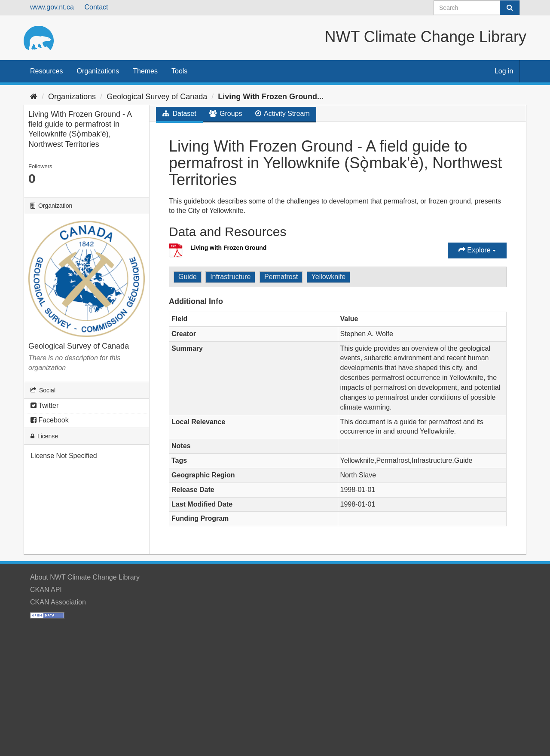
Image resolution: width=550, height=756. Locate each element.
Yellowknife (328, 277)
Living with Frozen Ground (228, 248)
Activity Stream (283, 114)
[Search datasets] (477, 8)
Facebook (50, 420)
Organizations (98, 71)
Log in (504, 71)
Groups (226, 114)
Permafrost (281, 277)
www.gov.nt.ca (52, 7)
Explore (477, 250)
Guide (188, 277)
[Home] (34, 97)
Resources (46, 71)
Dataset (179, 114)
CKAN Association (58, 602)
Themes (145, 71)
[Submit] (510, 8)
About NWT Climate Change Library (85, 577)
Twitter (44, 405)
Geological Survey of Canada (157, 97)
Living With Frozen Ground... (271, 97)
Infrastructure (230, 277)
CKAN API (46, 590)
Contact (96, 7)
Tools (179, 71)
